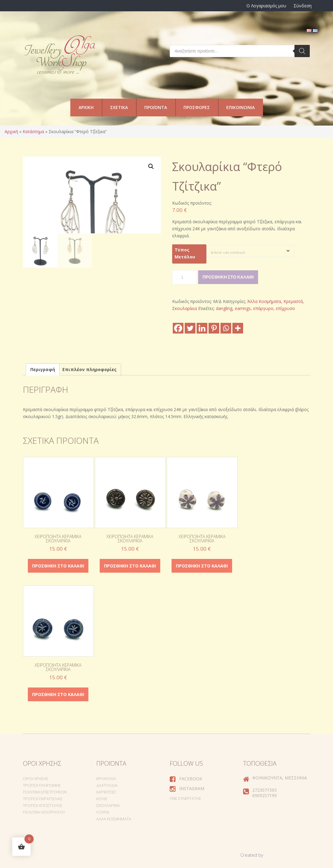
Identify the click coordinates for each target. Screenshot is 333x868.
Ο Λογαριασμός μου (266, 6)
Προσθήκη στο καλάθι (228, 277)
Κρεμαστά (293, 301)
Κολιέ (102, 799)
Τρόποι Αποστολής (43, 805)
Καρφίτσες (106, 792)
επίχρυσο (285, 308)
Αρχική (86, 107)
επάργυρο (263, 308)
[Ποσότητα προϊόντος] (185, 277)
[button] (151, 166)
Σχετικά (119, 107)
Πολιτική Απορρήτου (44, 812)
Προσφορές (197, 107)
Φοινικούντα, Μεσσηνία (280, 778)
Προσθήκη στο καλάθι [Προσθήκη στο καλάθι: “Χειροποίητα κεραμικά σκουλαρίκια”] (58, 566)
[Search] (302, 51)
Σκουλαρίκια (185, 308)
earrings (243, 308)
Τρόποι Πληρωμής (42, 785)
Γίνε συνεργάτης (185, 798)
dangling (224, 308)
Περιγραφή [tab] (43, 369)
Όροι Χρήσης (36, 779)
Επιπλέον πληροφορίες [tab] (89, 369)
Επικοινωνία (240, 107)
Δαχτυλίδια (107, 785)
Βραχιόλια (106, 779)
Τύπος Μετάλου (185, 253)
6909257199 (265, 795)
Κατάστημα (33, 131)
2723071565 (265, 790)
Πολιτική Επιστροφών (45, 792)
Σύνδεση (303, 6)
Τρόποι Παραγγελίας (43, 799)
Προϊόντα (156, 107)
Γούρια (103, 812)
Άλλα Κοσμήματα (264, 301)
